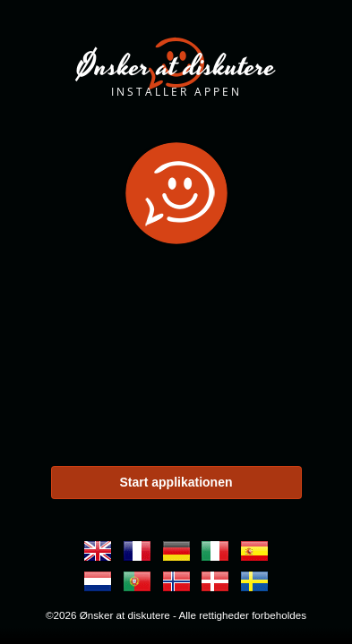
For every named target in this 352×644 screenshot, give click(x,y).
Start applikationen (176, 482)
